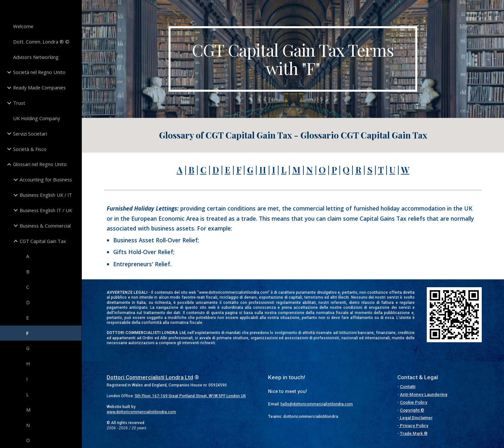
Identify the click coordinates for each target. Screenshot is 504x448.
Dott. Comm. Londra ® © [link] (41, 42)
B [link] (28, 271)
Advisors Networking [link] (36, 57)
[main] (293, 59)
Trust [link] (19, 103)
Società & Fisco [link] (30, 149)
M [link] (28, 410)
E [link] (28, 318)
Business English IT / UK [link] (46, 210)
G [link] (28, 348)
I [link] (27, 379)
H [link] (28, 364)
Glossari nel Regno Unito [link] (40, 164)
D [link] (28, 302)
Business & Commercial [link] (45, 226)
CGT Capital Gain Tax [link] (43, 241)
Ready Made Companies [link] (39, 87)
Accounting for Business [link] (46, 179)
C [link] (28, 287)
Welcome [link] (23, 26)
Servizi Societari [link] (30, 134)
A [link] (28, 256)
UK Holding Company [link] (36, 118)
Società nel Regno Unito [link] (39, 72)
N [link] (28, 425)
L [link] (27, 394)
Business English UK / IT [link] (46, 195)
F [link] (27, 333)
